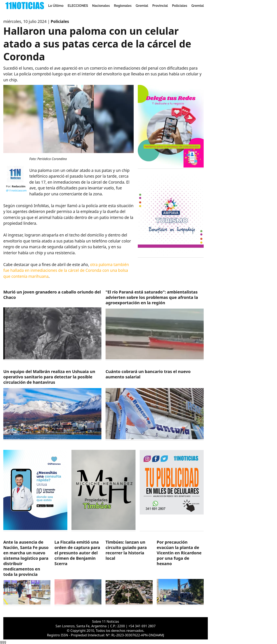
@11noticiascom (16, 190)
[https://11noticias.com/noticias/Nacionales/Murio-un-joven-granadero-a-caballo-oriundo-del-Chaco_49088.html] (52, 325)
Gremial (142, 6)
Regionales (123, 6)
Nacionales (101, 6)
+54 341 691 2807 (142, 626)
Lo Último (56, 6)
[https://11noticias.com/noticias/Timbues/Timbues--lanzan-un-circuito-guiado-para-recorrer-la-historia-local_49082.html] (129, 573)
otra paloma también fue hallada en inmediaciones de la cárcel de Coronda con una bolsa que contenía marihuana (66, 270)
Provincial (160, 6)
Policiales (180, 6)
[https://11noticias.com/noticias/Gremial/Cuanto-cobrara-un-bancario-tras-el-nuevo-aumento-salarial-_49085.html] (155, 405)
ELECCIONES (78, 6)
